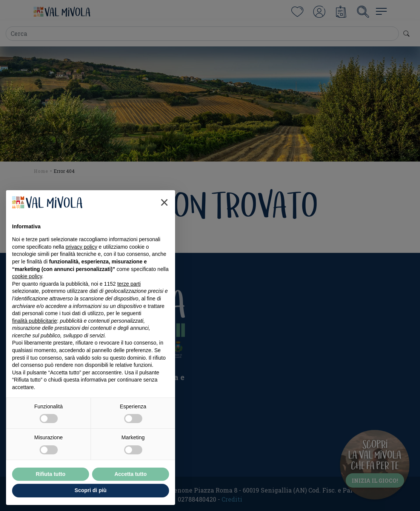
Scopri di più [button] (91, 490)
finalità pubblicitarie (35, 321)
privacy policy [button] (82, 247)
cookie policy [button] (27, 276)
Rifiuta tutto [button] (51, 474)
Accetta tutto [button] (131, 474)
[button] (164, 202)
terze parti (129, 284)
